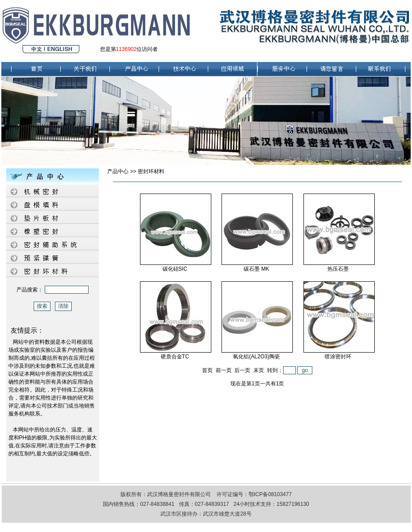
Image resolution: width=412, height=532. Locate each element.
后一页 (242, 370)
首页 (207, 370)
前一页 (224, 370)
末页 (259, 370)
